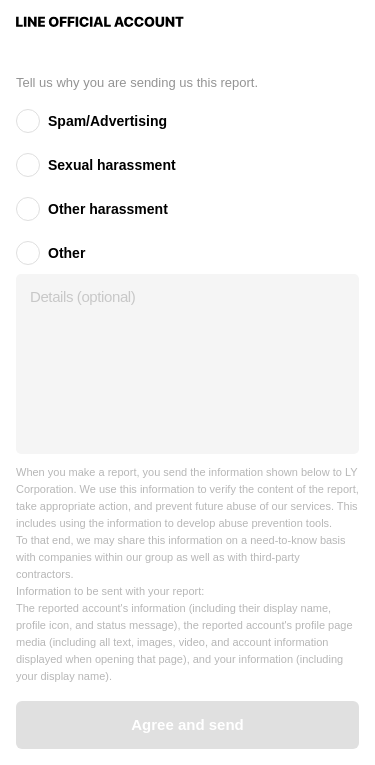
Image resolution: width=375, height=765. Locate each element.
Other (66, 253)
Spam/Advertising (107, 121)
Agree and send (187, 724)
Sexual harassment (112, 165)
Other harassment (108, 209)
